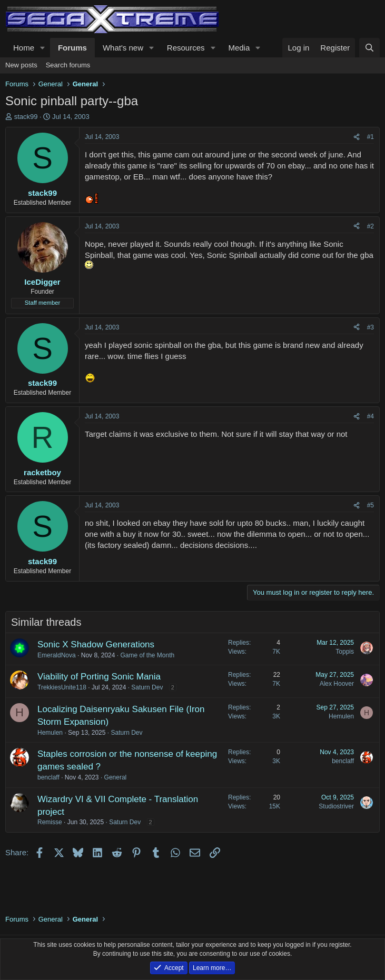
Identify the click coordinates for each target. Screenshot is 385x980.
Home (24, 48)
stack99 (26, 117)
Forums (72, 48)
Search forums (68, 65)
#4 (371, 416)
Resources (186, 48)
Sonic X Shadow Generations (96, 644)
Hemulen (50, 733)
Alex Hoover (337, 684)
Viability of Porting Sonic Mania (99, 677)
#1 (371, 137)
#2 (371, 226)
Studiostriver (336, 806)
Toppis (345, 652)
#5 (371, 505)
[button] (43, 48)
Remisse (50, 822)
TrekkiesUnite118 (62, 687)
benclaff (48, 777)
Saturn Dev (147, 687)
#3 (371, 327)
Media (239, 48)
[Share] (357, 137)
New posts (21, 65)
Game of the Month (147, 655)
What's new (123, 48)
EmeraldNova (57, 655)
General (116, 777)
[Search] (369, 48)
